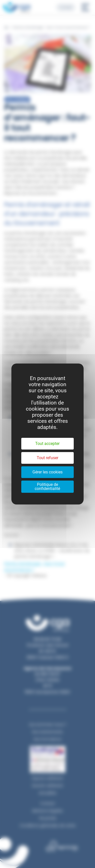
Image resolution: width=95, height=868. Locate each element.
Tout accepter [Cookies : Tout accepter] (47, 444)
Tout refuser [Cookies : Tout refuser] (48, 458)
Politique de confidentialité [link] (47, 487)
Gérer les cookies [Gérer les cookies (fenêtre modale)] (48, 472)
